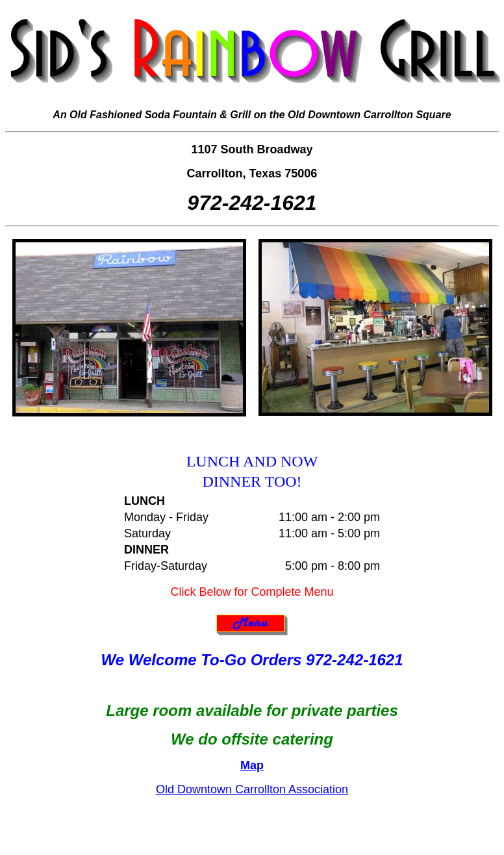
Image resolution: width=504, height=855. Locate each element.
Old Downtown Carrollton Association (252, 789)
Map (252, 765)
